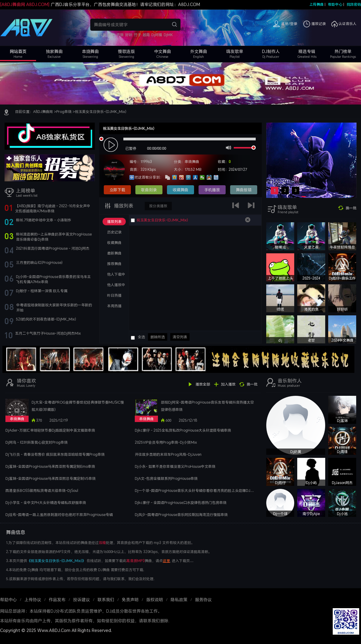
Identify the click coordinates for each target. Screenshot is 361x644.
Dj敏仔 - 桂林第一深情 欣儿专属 (42, 291)
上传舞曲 (316, 4)
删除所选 (158, 337)
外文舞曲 (199, 51)
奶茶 (111, 35)
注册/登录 (289, 24)
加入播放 (228, 384)
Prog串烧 (64, 112)
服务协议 (203, 600)
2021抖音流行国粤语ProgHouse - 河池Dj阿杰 (53, 248)
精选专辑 (307, 51)
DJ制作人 (271, 51)
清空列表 (180, 337)
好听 (129, 35)
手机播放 (212, 190)
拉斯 (103, 35)
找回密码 (354, 4)
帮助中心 (335, 4)
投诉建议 (82, 600)
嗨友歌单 (235, 51)
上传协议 (33, 600)
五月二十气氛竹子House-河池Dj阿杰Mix (48, 333)
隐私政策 (179, 600)
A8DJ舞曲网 (43, 112)
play (111, 145)
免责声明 (130, 600)
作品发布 (57, 600)
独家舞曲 (54, 51)
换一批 (351, 208)
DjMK (168, 35)
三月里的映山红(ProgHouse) (39, 263)
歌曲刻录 (149, 190)
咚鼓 (120, 35)
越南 (146, 35)
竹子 (137, 35)
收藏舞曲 (180, 190)
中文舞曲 (162, 51)
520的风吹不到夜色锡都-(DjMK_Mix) (46, 319)
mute (228, 147)
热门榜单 (343, 51)
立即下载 (117, 190)
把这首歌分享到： (149, 177)
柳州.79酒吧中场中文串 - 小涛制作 (44, 220)
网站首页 (18, 51)
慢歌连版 (126, 51)
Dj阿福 (157, 35)
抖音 (94, 35)
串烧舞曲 (90, 51)
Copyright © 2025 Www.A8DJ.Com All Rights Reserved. (56, 630)
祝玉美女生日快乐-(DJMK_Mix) (101, 112)
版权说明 (155, 600)
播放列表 (123, 206)
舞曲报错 (244, 190)
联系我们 (106, 600)
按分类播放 (158, 206)
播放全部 (203, 384)
